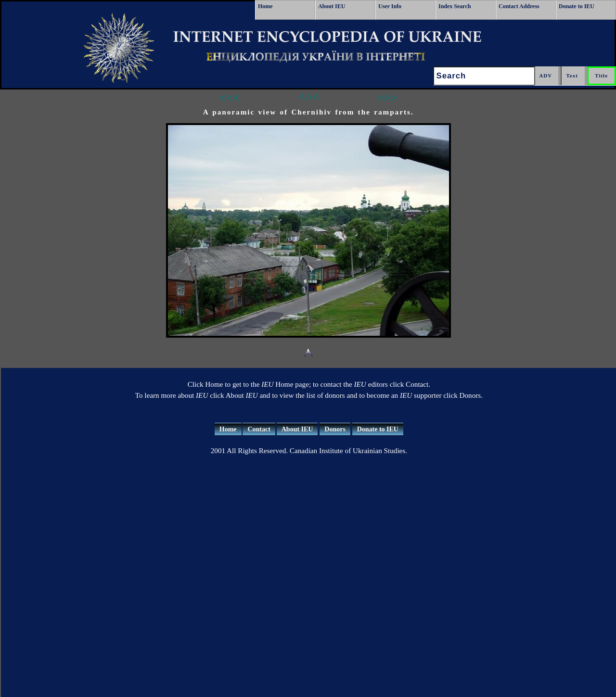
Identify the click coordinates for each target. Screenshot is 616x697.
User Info (390, 6)
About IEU (332, 6)
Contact (259, 429)
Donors (335, 429)
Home (265, 6)
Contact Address (519, 6)
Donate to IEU (577, 6)
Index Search (455, 6)
